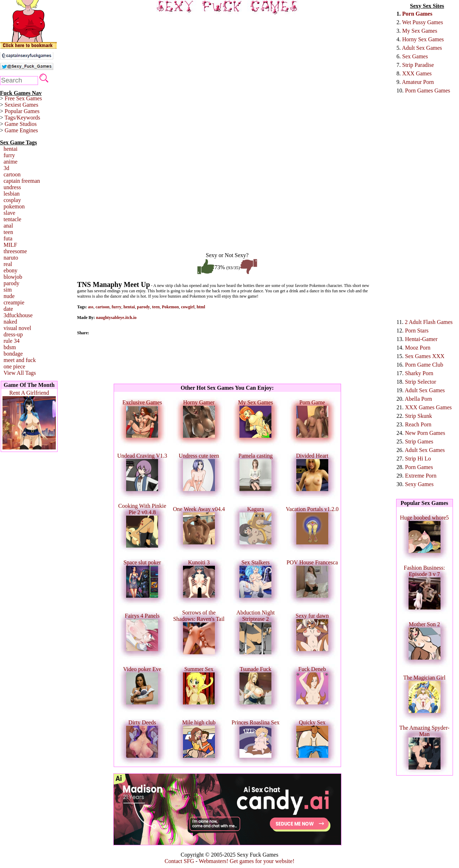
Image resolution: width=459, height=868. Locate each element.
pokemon (14, 206)
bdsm (10, 347)
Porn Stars (417, 331)
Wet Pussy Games (423, 22)
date (8, 309)
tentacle (12, 219)
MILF (10, 245)
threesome (15, 251)
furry (9, 155)
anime (10, 162)
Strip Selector (421, 382)
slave (9, 213)
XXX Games (417, 73)
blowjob (13, 277)
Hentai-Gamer (421, 339)
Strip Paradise (418, 65)
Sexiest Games (21, 105)
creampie (14, 302)
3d (6, 168)
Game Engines (21, 130)
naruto (11, 258)
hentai (10, 149)
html (201, 307)
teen (8, 232)
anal (8, 226)
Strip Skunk (418, 416)
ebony (10, 270)
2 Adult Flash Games (429, 322)
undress (12, 187)
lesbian (12, 194)
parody (11, 283)
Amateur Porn (418, 82)
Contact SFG (179, 861)
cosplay (12, 200)
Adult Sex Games (422, 48)
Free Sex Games (23, 98)
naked (10, 322)
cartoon (12, 174)
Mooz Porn (418, 348)
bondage (13, 354)
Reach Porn (418, 424)
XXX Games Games (428, 407)
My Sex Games (420, 31)
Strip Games (419, 441)
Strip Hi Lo (418, 459)
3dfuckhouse (18, 315)
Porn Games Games (428, 90)
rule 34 (12, 341)
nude (9, 296)
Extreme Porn (421, 476)
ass (91, 307)
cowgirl (188, 307)
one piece (14, 366)
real (8, 264)
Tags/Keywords (22, 118)
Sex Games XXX (425, 356)
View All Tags (20, 373)
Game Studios (21, 124)
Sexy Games (419, 484)
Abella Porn (418, 399)
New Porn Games (425, 433)
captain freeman (22, 181)
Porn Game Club (424, 365)
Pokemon (170, 307)
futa (8, 238)
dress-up (13, 334)
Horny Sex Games (423, 39)
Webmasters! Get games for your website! (246, 861)
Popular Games (22, 111)
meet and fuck (20, 360)
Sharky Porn (419, 373)
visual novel (17, 328)
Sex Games (415, 56)
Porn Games (417, 14)
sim (8, 290)
